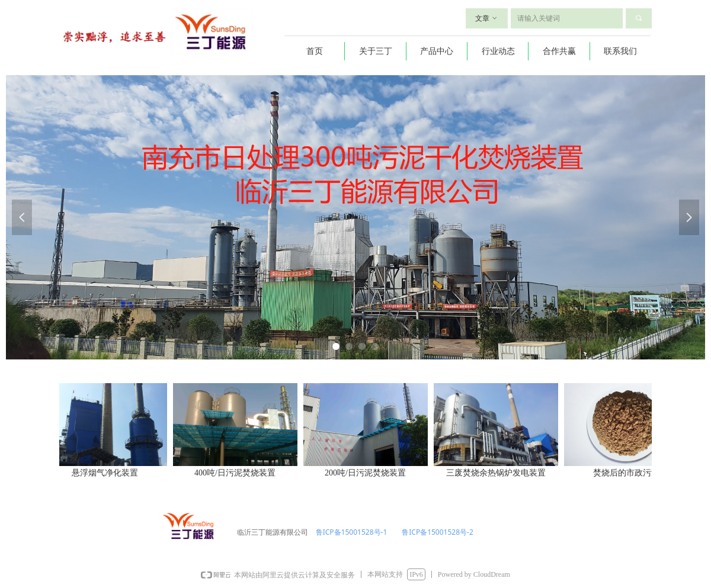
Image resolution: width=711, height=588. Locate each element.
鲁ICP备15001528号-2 (437, 532)
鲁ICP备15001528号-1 (351, 532)
